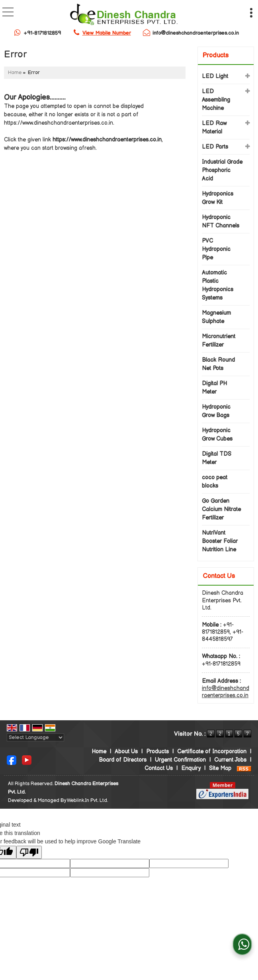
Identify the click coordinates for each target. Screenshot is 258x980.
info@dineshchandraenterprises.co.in (196, 33)
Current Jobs (230, 760)
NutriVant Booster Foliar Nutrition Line (220, 541)
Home (15, 73)
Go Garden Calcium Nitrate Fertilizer (221, 509)
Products (216, 56)
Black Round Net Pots (218, 364)
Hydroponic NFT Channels (221, 221)
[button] (107, 33)
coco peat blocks (215, 482)
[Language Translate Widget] (35, 737)
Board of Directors (123, 760)
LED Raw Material (214, 127)
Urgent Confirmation (180, 760)
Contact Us (159, 768)
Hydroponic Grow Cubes (217, 435)
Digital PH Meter (214, 388)
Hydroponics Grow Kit (218, 198)
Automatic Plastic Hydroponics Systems (218, 285)
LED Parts (215, 147)
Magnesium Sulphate (216, 317)
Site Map (220, 768)
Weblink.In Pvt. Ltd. (87, 801)
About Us (126, 752)
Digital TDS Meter (217, 458)
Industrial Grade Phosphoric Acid (222, 170)
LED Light (215, 76)
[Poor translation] (29, 852)
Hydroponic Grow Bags (216, 411)
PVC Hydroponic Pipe (216, 249)
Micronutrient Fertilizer (219, 341)
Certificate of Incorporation (212, 752)
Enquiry (191, 768)
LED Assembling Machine (216, 100)
